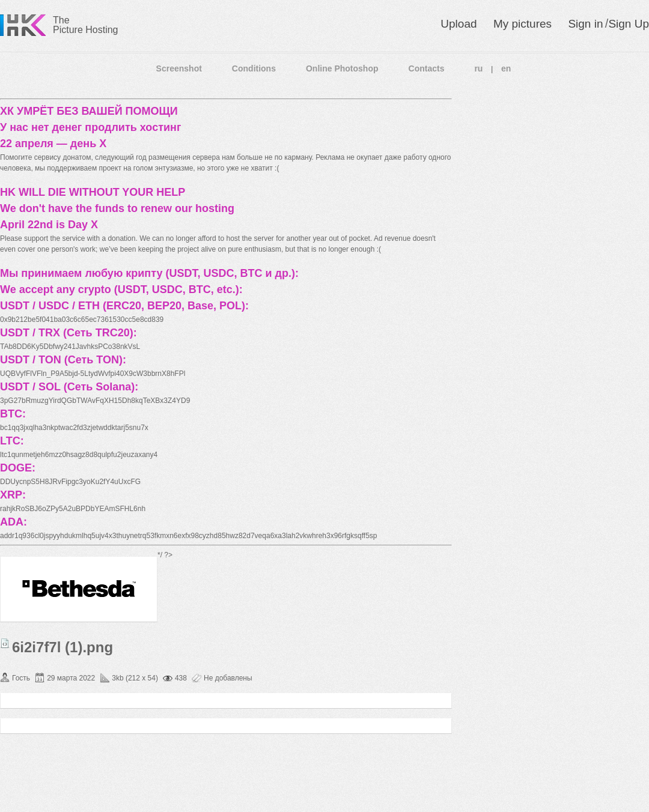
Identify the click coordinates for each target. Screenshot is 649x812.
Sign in (585, 24)
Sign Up (629, 24)
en (506, 68)
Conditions (254, 68)
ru (478, 68)
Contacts (427, 68)
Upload (459, 24)
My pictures (523, 24)
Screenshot (179, 68)
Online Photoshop (342, 68)
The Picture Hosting (86, 25)
